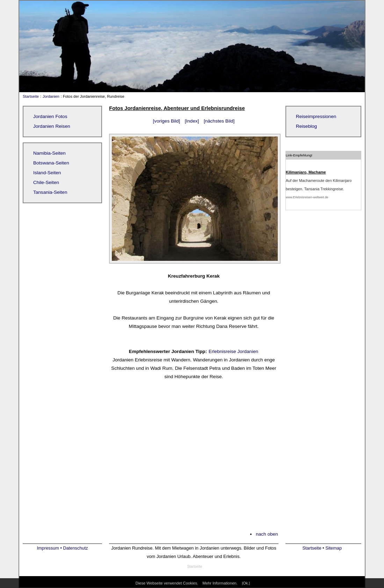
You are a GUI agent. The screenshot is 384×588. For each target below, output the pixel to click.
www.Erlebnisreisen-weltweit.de (307, 197)
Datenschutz (75, 548)
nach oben (267, 534)
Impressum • (50, 548)
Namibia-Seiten (49, 153)
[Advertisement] (194, 460)
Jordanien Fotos (50, 116)
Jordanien (51, 96)
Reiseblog (306, 126)
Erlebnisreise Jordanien (233, 351)
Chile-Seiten (46, 182)
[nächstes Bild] (219, 121)
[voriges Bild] (167, 121)
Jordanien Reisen (52, 126)
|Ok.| (246, 583)
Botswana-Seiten (51, 163)
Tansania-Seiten (50, 192)
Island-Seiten (47, 173)
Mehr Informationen (220, 583)
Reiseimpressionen (316, 116)
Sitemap (334, 548)
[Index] (192, 121)
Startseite (29, 96)
